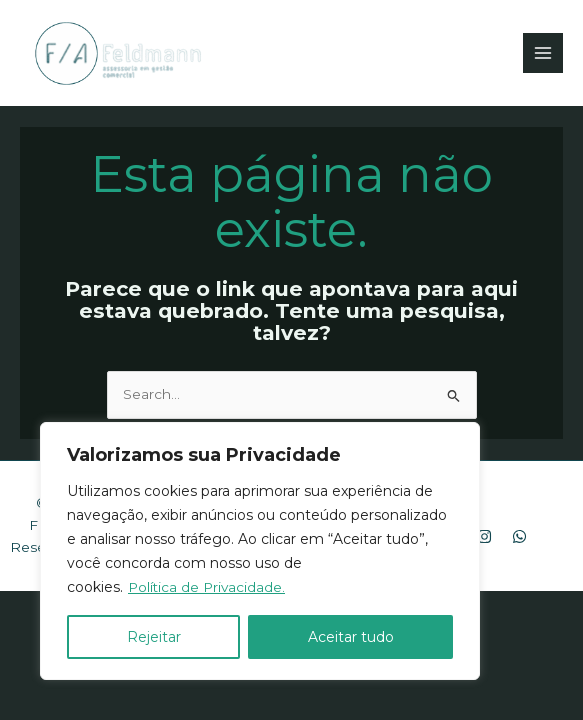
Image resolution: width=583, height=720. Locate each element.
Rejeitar (154, 637)
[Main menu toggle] (543, 53)
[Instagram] (484, 537)
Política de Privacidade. (208, 587)
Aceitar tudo (351, 637)
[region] (260, 551)
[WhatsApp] (519, 537)
